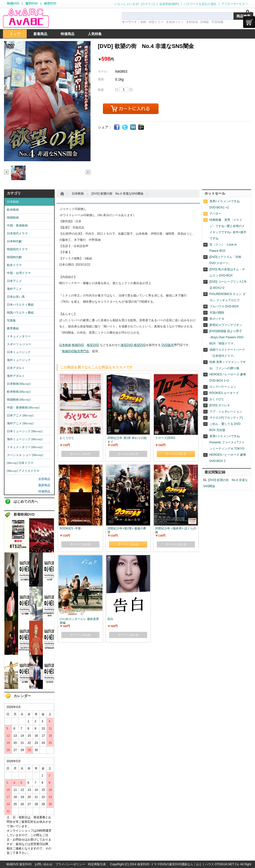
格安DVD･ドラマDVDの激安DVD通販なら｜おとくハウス (176, 864)
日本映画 (78, 194)
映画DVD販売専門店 (76, 351)
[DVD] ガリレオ (220, 405)
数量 (101, 90)
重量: (101, 79)
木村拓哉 (192, 22)
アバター (215, 214)
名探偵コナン (175, 22)
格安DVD (50, 3)
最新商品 (44, 485)
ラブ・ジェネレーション (226, 411)
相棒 (143, 22)
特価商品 (44, 491)
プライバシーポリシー (70, 864)
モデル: (103, 71)
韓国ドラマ (156, 22)
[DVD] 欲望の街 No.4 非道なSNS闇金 (118, 194)
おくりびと (217, 399)
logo (26, 18)
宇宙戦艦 (217, 22)
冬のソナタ (217, 319)
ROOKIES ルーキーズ (224, 393)
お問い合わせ (44, 864)
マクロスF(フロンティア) (226, 418)
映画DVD (13, 3)
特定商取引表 (97, 864)
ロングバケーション (223, 387)
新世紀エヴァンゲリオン (226, 325)
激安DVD (32, 3)
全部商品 (44, 479)
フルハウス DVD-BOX (224, 306)
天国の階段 (217, 313)
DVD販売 (168, 345)
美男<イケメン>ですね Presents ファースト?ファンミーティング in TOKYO (227, 442)
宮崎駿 (205, 22)
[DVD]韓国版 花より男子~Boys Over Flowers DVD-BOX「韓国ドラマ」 (227, 337)
